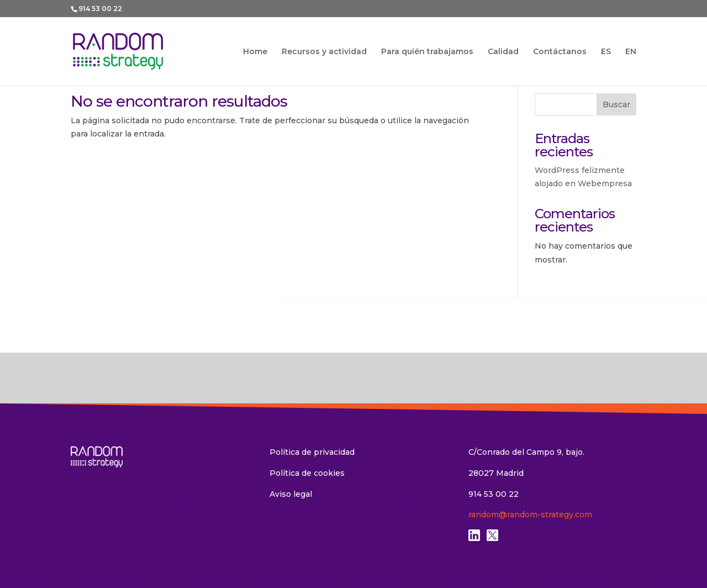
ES (606, 52)
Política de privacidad (312, 452)
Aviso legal (291, 494)
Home (255, 52)
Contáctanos (560, 52)
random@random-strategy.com (530, 514)
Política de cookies (307, 473)
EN (631, 52)
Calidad (503, 52)
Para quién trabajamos (427, 52)
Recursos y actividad (324, 52)
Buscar (616, 104)
